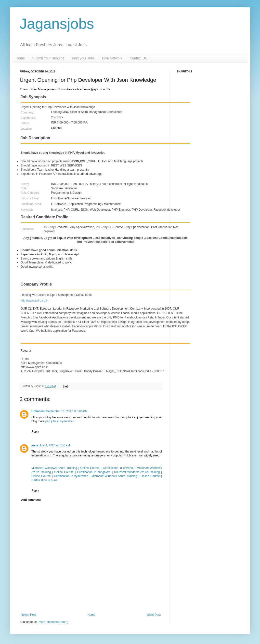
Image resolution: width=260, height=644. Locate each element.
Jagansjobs (57, 24)
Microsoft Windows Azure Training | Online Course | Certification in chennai (83, 468)
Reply (35, 432)
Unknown (38, 411)
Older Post (154, 615)
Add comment (31, 500)
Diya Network (112, 58)
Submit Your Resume (48, 58)
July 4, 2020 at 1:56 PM (55, 445)
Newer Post (28, 615)
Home (20, 58)
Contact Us (138, 58)
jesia (35, 445)
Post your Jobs (83, 58)
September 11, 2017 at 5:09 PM (67, 411)
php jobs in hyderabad (60, 421)
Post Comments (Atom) (53, 622)
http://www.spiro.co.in (34, 301)
